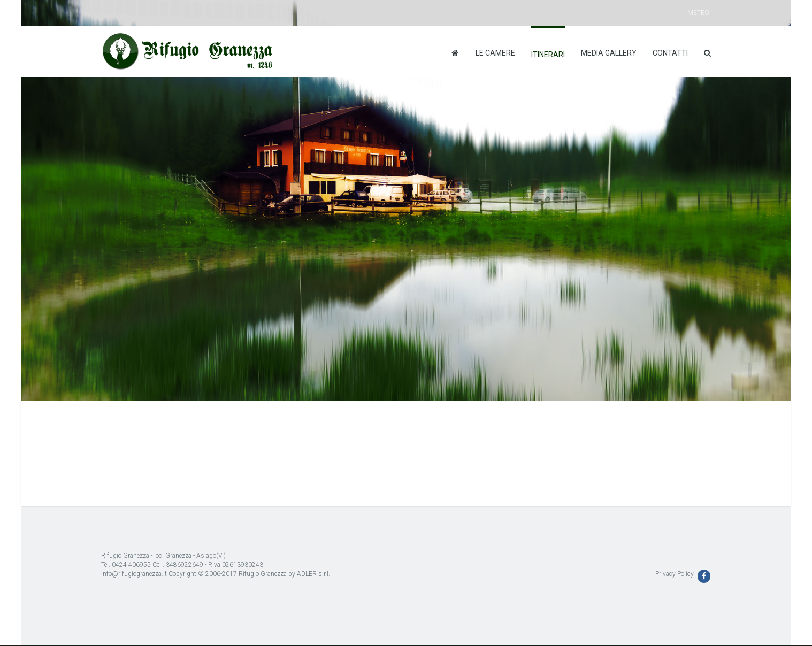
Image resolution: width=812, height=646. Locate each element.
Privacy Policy (675, 574)
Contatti (670, 53)
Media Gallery (609, 53)
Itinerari (548, 55)
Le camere (495, 53)
